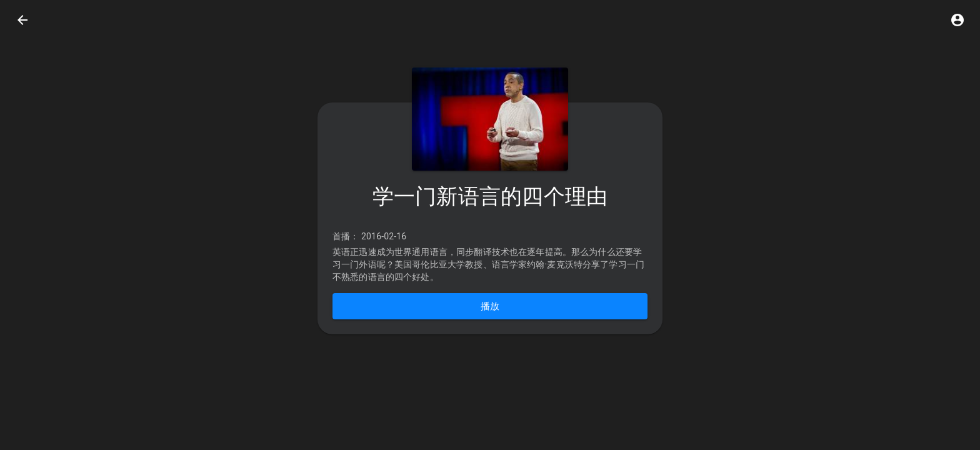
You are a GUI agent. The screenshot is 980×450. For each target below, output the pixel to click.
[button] (957, 20)
